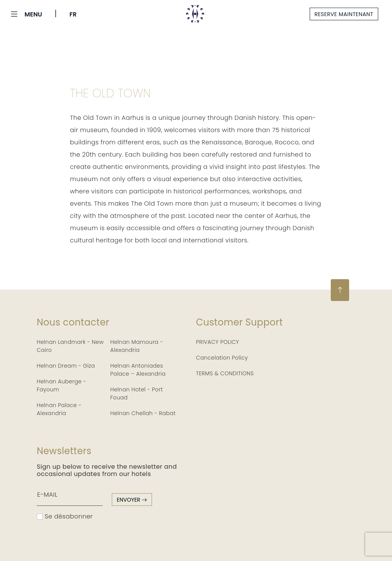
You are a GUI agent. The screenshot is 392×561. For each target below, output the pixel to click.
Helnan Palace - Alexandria (59, 409)
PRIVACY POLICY (218, 342)
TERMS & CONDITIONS (225, 373)
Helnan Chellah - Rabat (143, 413)
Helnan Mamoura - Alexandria (137, 346)
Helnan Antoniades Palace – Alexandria (138, 370)
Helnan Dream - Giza (66, 366)
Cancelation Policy (222, 358)
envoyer (132, 500)
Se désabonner (65, 516)
